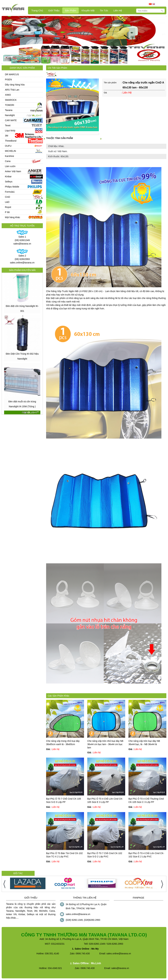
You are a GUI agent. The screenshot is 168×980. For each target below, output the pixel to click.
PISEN (8, 80)
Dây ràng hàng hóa (15, 85)
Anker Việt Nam (13, 171)
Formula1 (10, 192)
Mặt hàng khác (13, 217)
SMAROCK (11, 100)
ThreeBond (11, 141)
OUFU (8, 146)
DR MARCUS (12, 74)
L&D (7, 202)
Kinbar (8, 176)
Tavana (9, 110)
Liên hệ (118, 10)
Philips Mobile (12, 187)
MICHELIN (10, 151)
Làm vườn (10, 166)
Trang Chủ (37, 10)
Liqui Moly (10, 131)
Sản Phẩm (70, 10)
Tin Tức (104, 10)
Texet (8, 125)
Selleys (9, 182)
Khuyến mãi (88, 10)
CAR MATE (11, 120)
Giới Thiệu (54, 10)
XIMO (8, 95)
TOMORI (10, 105)
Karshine (9, 156)
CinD (7, 197)
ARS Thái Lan (12, 90)
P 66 (7, 212)
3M (7, 136)
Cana (8, 161)
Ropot (8, 207)
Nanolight (10, 115)
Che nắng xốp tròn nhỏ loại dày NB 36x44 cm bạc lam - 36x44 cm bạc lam (105, 744)
